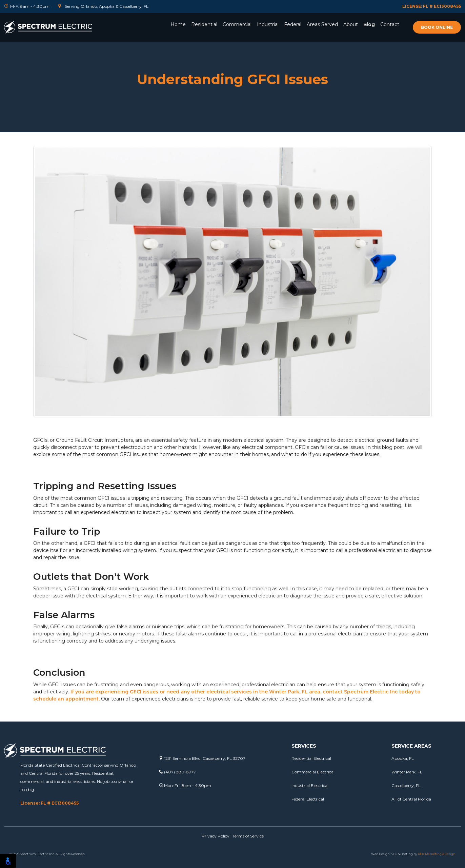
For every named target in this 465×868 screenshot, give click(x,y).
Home (178, 24)
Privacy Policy (216, 836)
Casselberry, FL (406, 785)
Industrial (268, 24)
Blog (369, 24)
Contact (390, 24)
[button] (204, 34)
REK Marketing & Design (437, 854)
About (351, 24)
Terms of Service (248, 836)
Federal (293, 24)
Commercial (237, 24)
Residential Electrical (311, 758)
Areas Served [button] (322, 24)
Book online (437, 27)
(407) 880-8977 (177, 772)
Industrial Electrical (310, 785)
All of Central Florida (411, 799)
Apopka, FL (403, 758)
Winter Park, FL (407, 772)
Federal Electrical (308, 799)
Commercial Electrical (313, 772)
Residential (204, 24)
